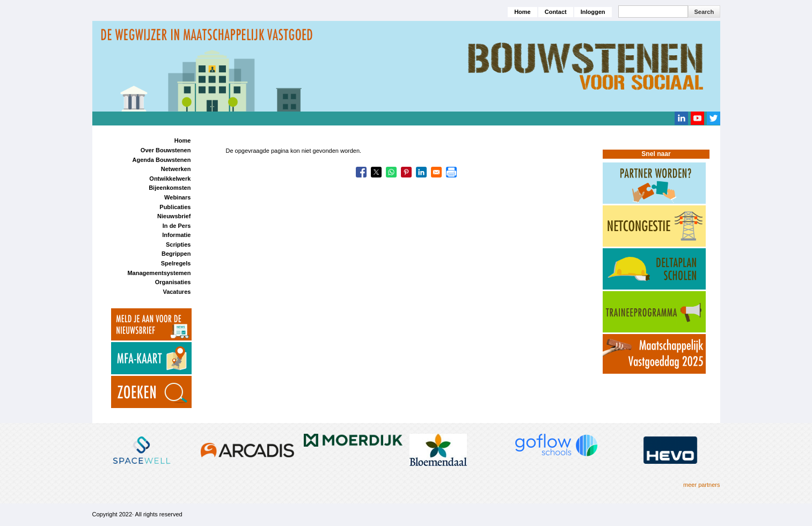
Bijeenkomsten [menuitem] (170, 188)
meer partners (701, 485)
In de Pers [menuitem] (177, 226)
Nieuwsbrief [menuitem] (174, 216)
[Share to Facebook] (361, 172)
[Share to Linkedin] (421, 172)
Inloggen (593, 12)
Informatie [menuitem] (176, 235)
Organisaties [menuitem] (173, 282)
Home (522, 12)
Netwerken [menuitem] (176, 169)
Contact (556, 12)
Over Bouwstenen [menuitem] (166, 150)
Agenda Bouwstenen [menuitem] (162, 160)
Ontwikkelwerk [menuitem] (170, 179)
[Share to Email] (436, 172)
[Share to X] (376, 172)
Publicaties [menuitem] (175, 207)
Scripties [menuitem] (178, 245)
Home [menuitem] (183, 140)
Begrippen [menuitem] (176, 254)
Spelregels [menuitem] (176, 263)
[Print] (451, 172)
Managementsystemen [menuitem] (159, 273)
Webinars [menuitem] (177, 197)
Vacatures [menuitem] (177, 292)
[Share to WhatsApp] (391, 172)
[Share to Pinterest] (406, 172)
